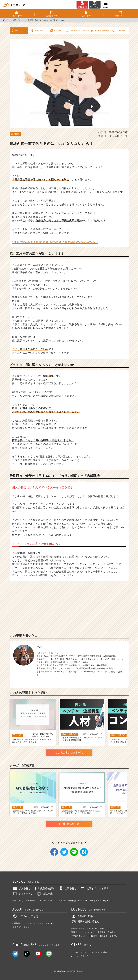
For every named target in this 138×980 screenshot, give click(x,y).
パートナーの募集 (100, 952)
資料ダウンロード (79, 932)
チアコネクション (79, 936)
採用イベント (92, 929)
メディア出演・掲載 (46, 923)
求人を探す (22, 888)
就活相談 (62, 901)
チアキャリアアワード (81, 952)
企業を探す (68, 888)
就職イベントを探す (94, 888)
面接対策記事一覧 (69, 824)
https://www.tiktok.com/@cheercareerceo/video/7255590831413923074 (55, 242)
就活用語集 (119, 31)
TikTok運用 (93, 936)
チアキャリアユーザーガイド (102, 901)
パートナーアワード (80, 956)
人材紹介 (111, 932)
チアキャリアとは (25, 916)
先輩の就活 (37, 31)
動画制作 (104, 936)
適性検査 (45, 894)
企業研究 (56, 31)
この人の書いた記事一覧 (69, 753)
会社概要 (16, 923)
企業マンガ (83, 901)
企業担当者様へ (83, 916)
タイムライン (23, 894)
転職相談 (72, 901)
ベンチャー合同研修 (97, 932)
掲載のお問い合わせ (85, 921)
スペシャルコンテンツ (47, 901)
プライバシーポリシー (22, 927)
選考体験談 (31, 901)
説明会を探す (45, 888)
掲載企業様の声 (78, 929)
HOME (5, 20)
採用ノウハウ (106, 929)
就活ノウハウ (18, 20)
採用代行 (113, 936)
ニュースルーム (29, 923)
